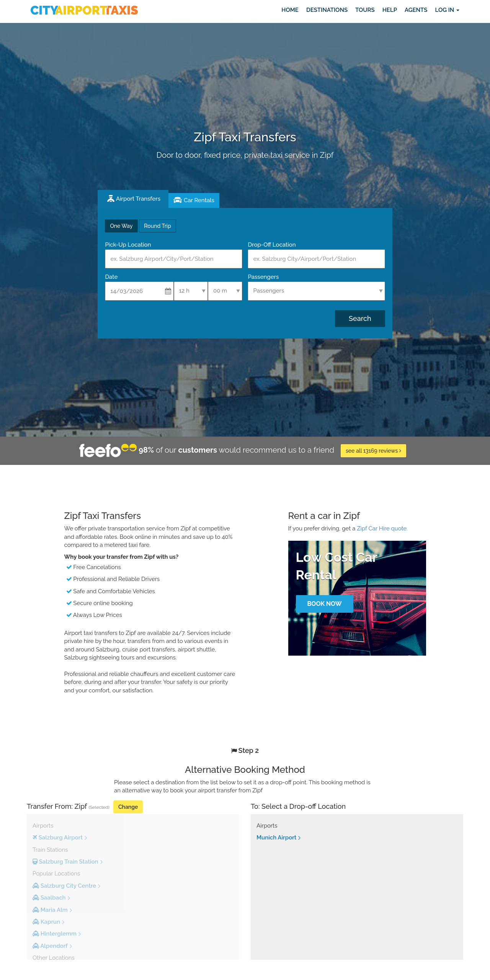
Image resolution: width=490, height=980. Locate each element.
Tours (365, 10)
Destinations (327, 10)
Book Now (324, 604)
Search (360, 318)
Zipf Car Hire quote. (382, 528)
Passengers (263, 277)
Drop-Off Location (272, 245)
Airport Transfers (138, 199)
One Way (121, 226)
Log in (447, 10)
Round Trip (157, 226)
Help (390, 10)
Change (128, 807)
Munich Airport (276, 838)
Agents (416, 10)
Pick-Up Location (128, 245)
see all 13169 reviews (373, 451)
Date (111, 277)
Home (290, 10)
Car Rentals (199, 200)
